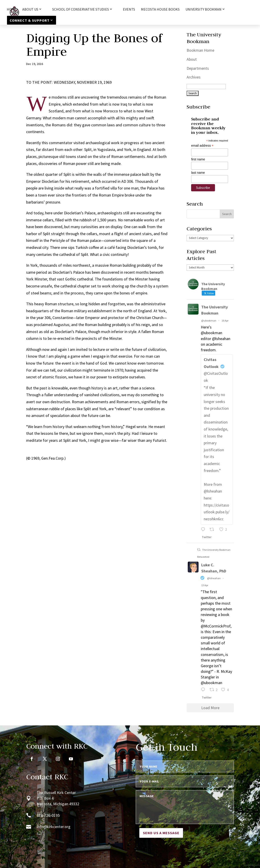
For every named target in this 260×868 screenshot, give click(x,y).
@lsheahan (214, 578)
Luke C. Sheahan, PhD (214, 568)
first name (198, 159)
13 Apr (205, 585)
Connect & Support (30, 20)
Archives (194, 77)
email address (202, 146)
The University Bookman (215, 310)
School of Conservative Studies (81, 9)
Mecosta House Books (160, 10)
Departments (198, 68)
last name (198, 173)
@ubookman (209, 321)
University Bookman (203, 9)
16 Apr (225, 321)
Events (129, 10)
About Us (30, 9)
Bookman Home (200, 50)
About (192, 59)
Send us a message (161, 833)
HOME (12, 10)
